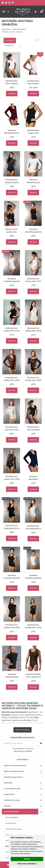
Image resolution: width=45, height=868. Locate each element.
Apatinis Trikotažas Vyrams (14, 771)
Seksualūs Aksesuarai (14, 829)
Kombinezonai (9, 794)
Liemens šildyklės (12, 817)
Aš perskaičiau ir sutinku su (23, 750)
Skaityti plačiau (22, 730)
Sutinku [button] (27, 859)
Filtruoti (10, 40)
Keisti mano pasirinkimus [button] (27, 864)
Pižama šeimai (11, 823)
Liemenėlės (8, 783)
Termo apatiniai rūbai (12, 788)
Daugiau (12, 94)
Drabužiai (7, 806)
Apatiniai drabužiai (11, 812)
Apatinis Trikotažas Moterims (15, 765)
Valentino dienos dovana (13, 777)
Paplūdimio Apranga (12, 800)
